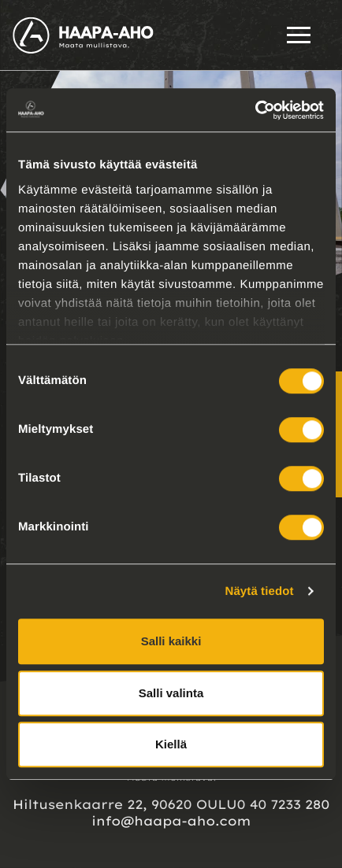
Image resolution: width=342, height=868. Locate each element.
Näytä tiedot (260, 591)
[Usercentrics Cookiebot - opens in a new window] (255, 110)
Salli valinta (171, 693)
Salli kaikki (171, 641)
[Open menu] (299, 35)
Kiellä (171, 744)
